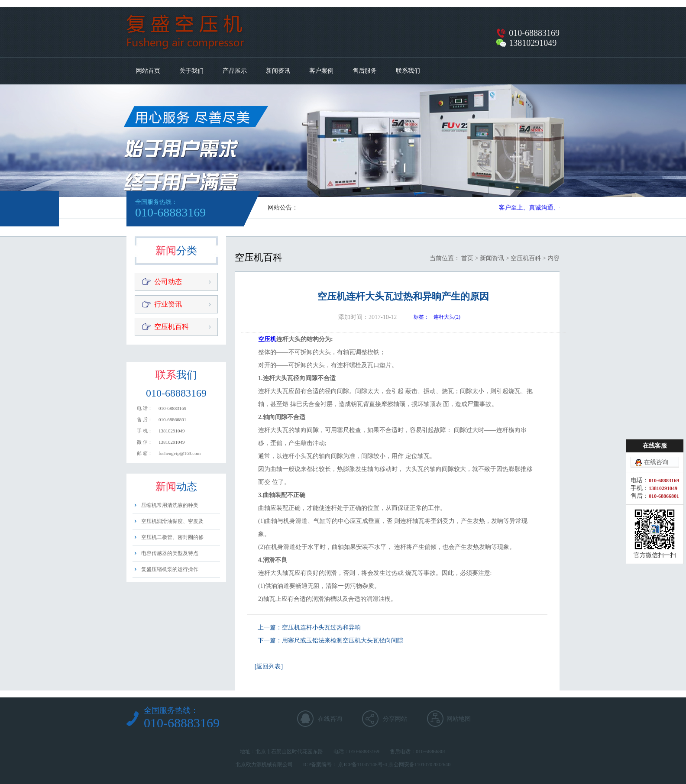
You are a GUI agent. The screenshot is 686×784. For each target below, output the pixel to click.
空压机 (267, 339)
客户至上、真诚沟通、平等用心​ (542, 208)
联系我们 (408, 71)
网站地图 (459, 719)
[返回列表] (269, 666)
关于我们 (191, 71)
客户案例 (321, 71)
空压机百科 (171, 327)
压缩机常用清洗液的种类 (170, 505)
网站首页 (148, 71)
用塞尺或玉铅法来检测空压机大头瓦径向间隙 (343, 640)
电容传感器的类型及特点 (170, 553)
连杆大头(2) (447, 317)
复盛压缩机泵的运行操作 (170, 569)
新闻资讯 (278, 71)
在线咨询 (330, 719)
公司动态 (168, 282)
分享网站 (395, 719)
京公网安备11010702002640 (420, 765)
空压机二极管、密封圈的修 (172, 537)
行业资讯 (168, 304)
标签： (421, 317)
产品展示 (235, 71)
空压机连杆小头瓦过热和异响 (321, 628)
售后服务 (365, 71)
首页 (467, 258)
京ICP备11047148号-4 (362, 765)
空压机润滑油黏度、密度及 (172, 521)
